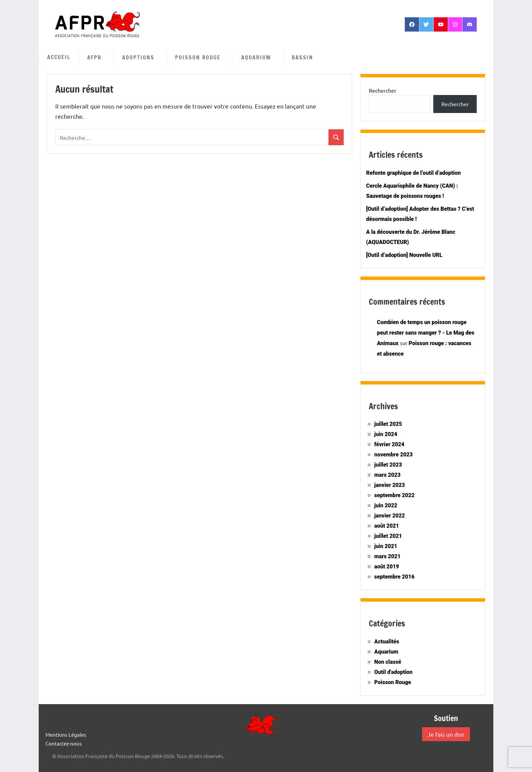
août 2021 (387, 526)
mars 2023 (387, 475)
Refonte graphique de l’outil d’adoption (413, 173)
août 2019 (387, 567)
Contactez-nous (64, 743)
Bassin (306, 57)
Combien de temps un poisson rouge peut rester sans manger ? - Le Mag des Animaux (426, 333)
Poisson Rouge (201, 57)
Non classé (388, 662)
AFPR (98, 57)
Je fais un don (446, 734)
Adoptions (142, 57)
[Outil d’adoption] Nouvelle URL (404, 255)
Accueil (59, 57)
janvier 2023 (389, 485)
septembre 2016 (394, 577)
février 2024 (389, 444)
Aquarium (260, 57)
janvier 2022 (389, 516)
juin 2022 (386, 505)
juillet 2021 (388, 536)
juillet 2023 (388, 465)
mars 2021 (387, 556)
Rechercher (383, 90)
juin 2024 (386, 434)
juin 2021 (386, 546)
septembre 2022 (394, 495)
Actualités (387, 642)
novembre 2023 (393, 455)
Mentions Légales (66, 735)
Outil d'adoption (393, 672)
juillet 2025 (388, 424)
